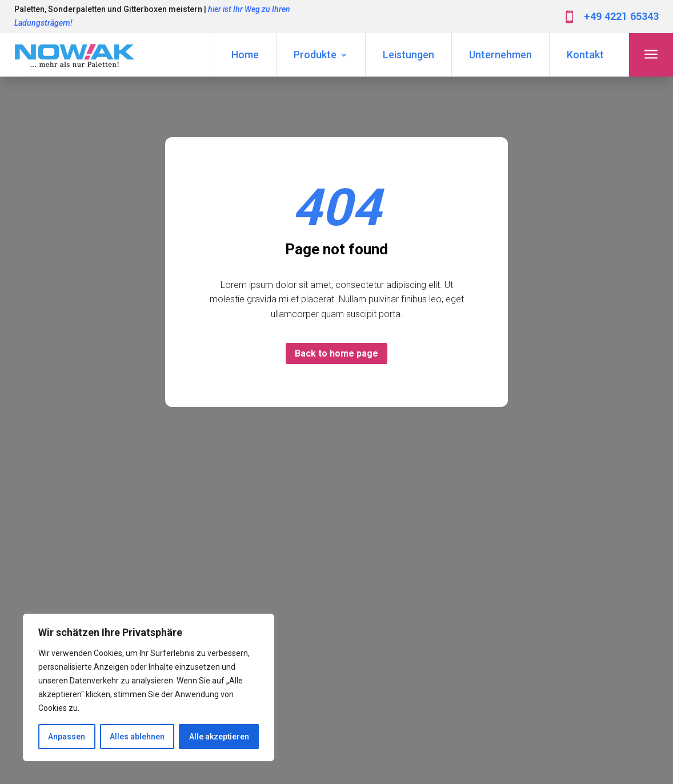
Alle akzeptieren (219, 737)
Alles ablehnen (137, 737)
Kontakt (585, 55)
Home (245, 55)
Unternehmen (500, 55)
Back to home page (336, 353)
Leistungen (408, 55)
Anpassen (67, 737)
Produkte (315, 55)
